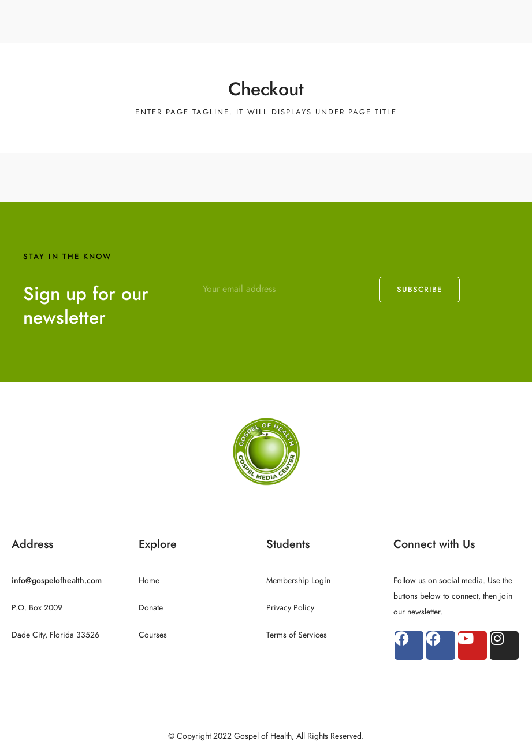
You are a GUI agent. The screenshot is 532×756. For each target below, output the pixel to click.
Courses (153, 635)
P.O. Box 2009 (37, 608)
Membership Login (298, 581)
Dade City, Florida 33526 (55, 635)
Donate (151, 608)
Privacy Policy (290, 608)
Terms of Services (297, 635)
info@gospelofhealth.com (57, 581)
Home (149, 581)
